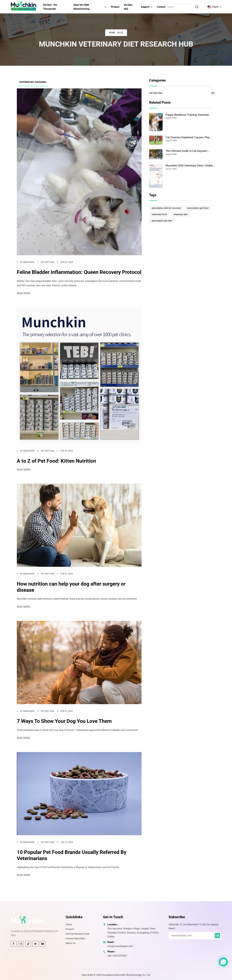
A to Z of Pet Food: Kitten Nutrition (56, 461)
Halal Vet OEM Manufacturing (81, 7)
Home (112, 33)
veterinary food (159, 214)
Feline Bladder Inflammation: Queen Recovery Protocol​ (79, 272)
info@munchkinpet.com (120, 946)
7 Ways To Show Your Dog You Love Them (64, 721)
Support (145, 7)
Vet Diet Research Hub (77, 934)
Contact (161, 7)
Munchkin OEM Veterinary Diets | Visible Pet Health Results (189, 166)
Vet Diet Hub (128, 7)
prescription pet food (198, 208)
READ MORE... (24, 293)
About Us (70, 943)
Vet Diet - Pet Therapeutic (50, 7)
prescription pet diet (162, 221)
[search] (197, 7)
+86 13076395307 (117, 956)
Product (115, 7)
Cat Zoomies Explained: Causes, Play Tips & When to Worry (188, 137)
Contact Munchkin (75, 938)
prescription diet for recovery (166, 208)
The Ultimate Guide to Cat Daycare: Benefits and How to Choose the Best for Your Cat (190, 151)
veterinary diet (180, 214)
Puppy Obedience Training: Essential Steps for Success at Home (187, 115)
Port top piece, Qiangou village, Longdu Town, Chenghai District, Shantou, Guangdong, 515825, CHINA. (133, 933)
